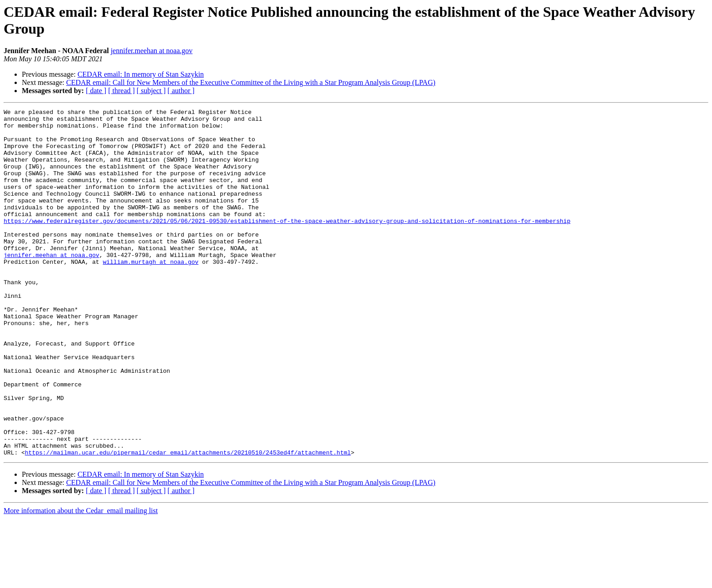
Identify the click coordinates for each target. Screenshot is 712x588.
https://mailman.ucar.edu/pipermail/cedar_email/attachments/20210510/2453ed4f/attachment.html (188, 522)
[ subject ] (151, 91)
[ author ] (181, 91)
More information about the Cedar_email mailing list (81, 580)
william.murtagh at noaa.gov (151, 293)
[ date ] (96, 91)
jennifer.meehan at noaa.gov (152, 51)
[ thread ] (121, 91)
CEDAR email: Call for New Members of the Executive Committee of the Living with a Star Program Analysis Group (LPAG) (251, 82)
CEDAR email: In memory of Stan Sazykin (141, 74)
